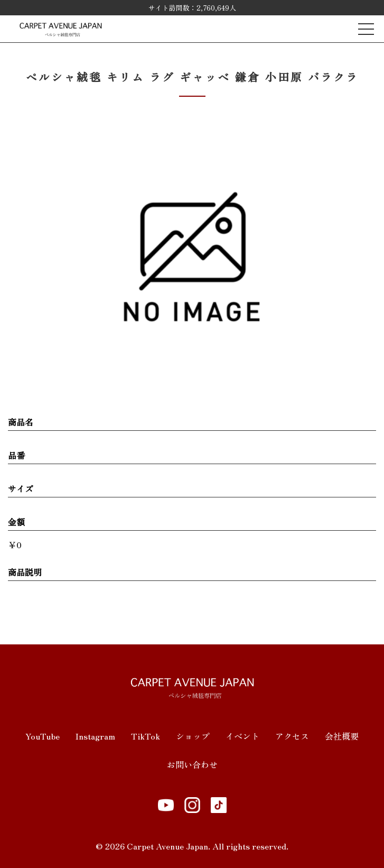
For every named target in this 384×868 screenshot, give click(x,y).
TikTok (146, 736)
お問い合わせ (192, 764)
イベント (242, 736)
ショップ (193, 736)
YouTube (43, 736)
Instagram (95, 736)
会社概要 (342, 736)
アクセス (292, 736)
